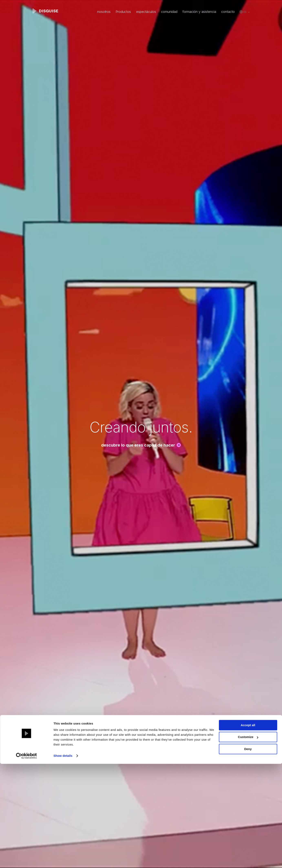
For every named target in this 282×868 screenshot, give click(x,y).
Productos (123, 12)
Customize (248, 841)
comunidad (169, 12)
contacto (228, 12)
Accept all (248, 829)
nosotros (104, 12)
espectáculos (146, 12)
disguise (45, 11)
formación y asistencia (199, 12)
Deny (248, 853)
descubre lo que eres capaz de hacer (138, 445)
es (245, 12)
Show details (63, 860)
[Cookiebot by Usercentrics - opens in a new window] (26, 860)
